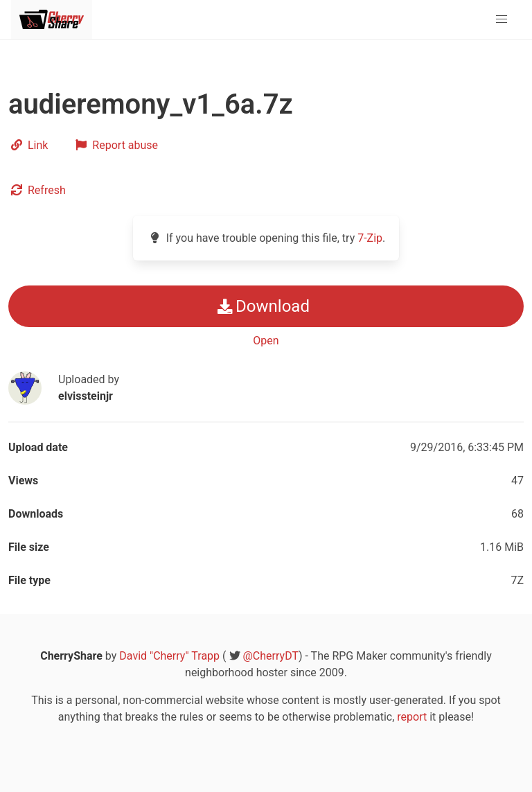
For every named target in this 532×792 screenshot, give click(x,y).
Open (266, 341)
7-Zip (370, 238)
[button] (502, 19)
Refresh (37, 190)
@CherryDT (271, 656)
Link (28, 145)
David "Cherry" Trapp (169, 656)
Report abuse (115, 145)
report (412, 717)
